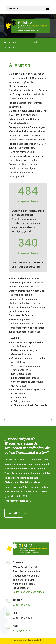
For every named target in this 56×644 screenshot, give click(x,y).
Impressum (20, 641)
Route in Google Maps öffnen (28, 592)
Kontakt (13, 513)
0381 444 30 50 (22, 605)
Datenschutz (35, 641)
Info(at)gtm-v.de (22, 631)
